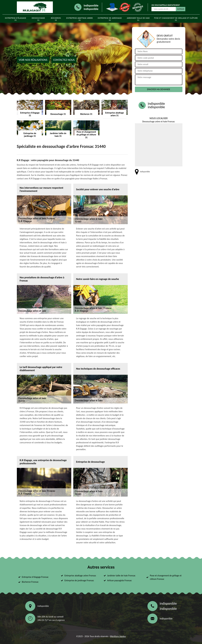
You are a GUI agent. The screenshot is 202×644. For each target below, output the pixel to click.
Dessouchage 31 (38, 19)
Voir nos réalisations (33, 60)
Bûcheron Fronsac (30, 582)
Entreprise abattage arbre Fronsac (80, 576)
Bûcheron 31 (56, 19)
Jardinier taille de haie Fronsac (121, 576)
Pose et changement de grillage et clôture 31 (176, 19)
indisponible (91, 5)
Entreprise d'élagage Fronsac (35, 577)
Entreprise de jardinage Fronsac (79, 580)
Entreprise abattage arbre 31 (80, 19)
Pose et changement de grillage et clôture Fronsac (166, 577)
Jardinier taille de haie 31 (138, 19)
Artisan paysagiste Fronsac (120, 580)
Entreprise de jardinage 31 (110, 19)
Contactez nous (64, 60)
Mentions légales (118, 636)
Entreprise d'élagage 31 (16, 19)
